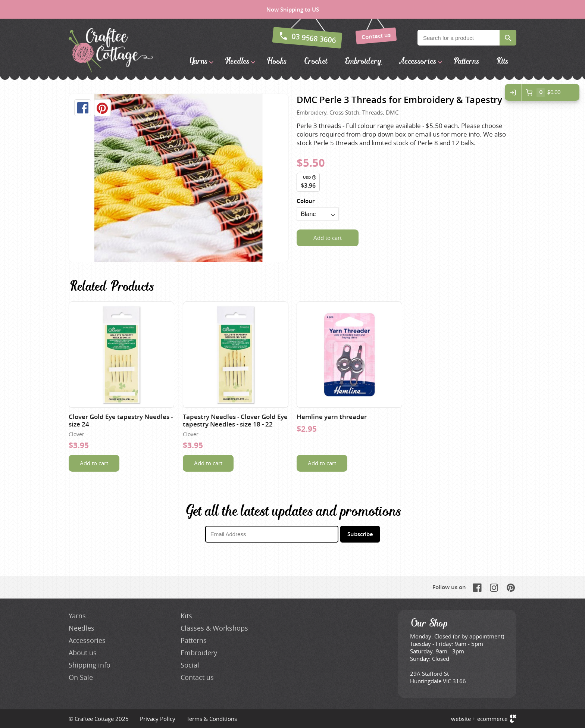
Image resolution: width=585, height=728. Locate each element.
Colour (306, 201)
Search (508, 38)
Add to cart (328, 238)
